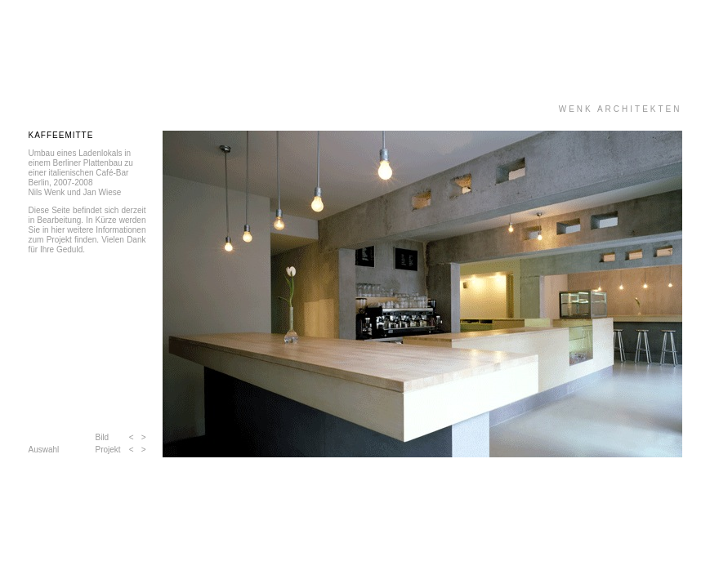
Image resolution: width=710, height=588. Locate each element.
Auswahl (44, 450)
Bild (103, 437)
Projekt (108, 450)
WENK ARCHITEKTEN (621, 109)
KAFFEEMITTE (61, 135)
